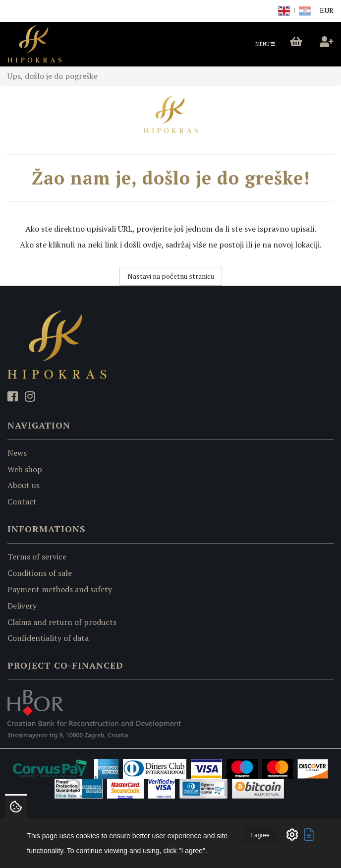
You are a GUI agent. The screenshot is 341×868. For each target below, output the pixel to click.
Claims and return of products (62, 622)
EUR (327, 10)
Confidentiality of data (48, 638)
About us (24, 485)
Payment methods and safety (60, 589)
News (17, 453)
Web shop (25, 469)
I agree (260, 835)
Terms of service (37, 557)
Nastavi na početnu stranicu (171, 276)
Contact (22, 501)
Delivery (22, 606)
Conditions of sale (40, 573)
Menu (268, 46)
